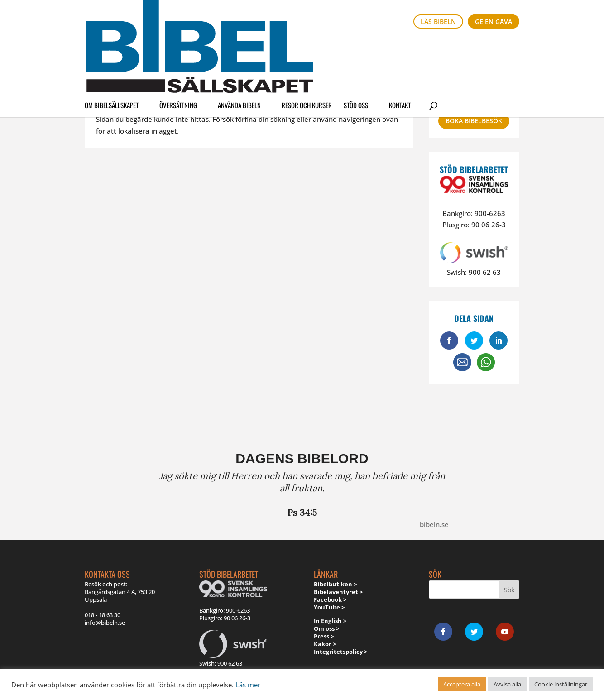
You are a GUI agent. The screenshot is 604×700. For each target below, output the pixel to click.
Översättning (178, 47)
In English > (330, 621)
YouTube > (329, 607)
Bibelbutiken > (335, 584)
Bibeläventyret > (338, 592)
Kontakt (400, 47)
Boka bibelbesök (474, 121)
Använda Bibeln (239, 47)
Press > (324, 636)
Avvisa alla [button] (507, 684)
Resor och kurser (307, 47)
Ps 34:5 (302, 512)
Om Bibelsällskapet (112, 47)
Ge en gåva (494, 22)
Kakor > (325, 644)
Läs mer (248, 685)
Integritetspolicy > (340, 652)
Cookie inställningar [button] (561, 684)
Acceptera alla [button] (462, 684)
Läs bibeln (438, 22)
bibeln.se (434, 524)
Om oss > (326, 628)
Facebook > (330, 599)
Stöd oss (356, 47)
